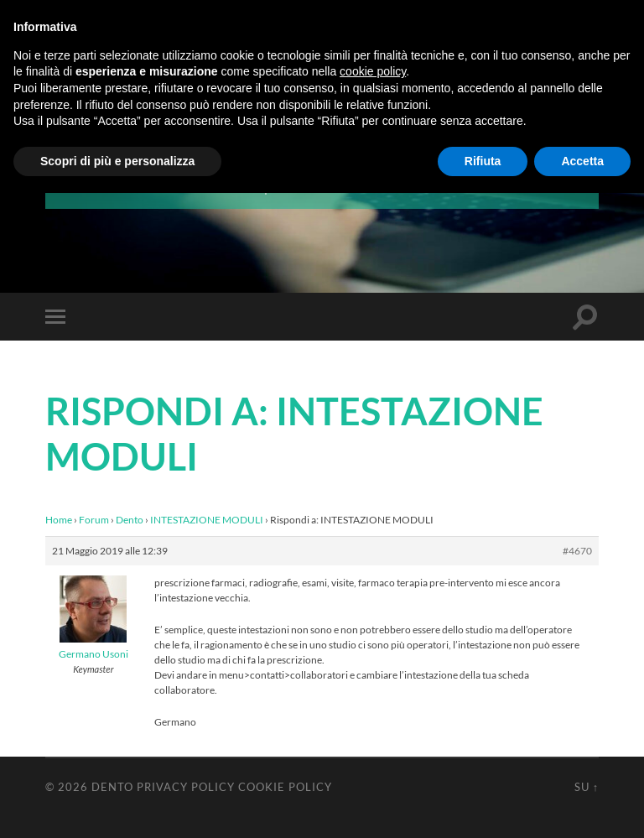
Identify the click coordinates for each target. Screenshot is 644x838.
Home (59, 520)
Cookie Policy (285, 787)
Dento (130, 520)
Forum (94, 520)
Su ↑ (587, 787)
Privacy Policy (186, 787)
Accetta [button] (582, 161)
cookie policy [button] (373, 71)
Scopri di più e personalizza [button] (117, 161)
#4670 (577, 551)
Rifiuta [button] (483, 161)
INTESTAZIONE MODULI (207, 520)
